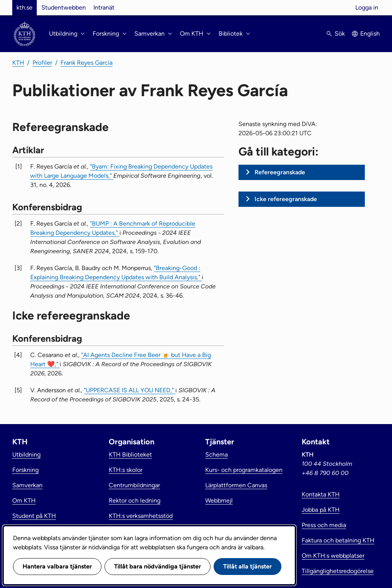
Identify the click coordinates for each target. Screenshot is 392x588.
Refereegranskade (280, 172)
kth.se (24, 7)
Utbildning (26, 455)
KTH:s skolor (126, 470)
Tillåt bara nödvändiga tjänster (158, 566)
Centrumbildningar (134, 485)
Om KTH (24, 500)
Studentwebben (64, 7)
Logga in (367, 7)
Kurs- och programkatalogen (244, 470)
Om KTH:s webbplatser (333, 556)
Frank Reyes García (87, 63)
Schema (216, 455)
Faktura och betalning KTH (338, 540)
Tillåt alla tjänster (247, 566)
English (370, 34)
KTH (18, 63)
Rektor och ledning (135, 500)
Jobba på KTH (321, 510)
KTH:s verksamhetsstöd (141, 516)
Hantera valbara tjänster (57, 566)
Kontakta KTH (321, 494)
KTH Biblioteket (130, 455)
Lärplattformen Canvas (236, 485)
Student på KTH (34, 516)
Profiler (42, 63)
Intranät (104, 7)
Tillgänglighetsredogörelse (338, 571)
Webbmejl (219, 500)
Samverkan (27, 485)
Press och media (324, 525)
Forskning (25, 470)
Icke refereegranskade (286, 199)
